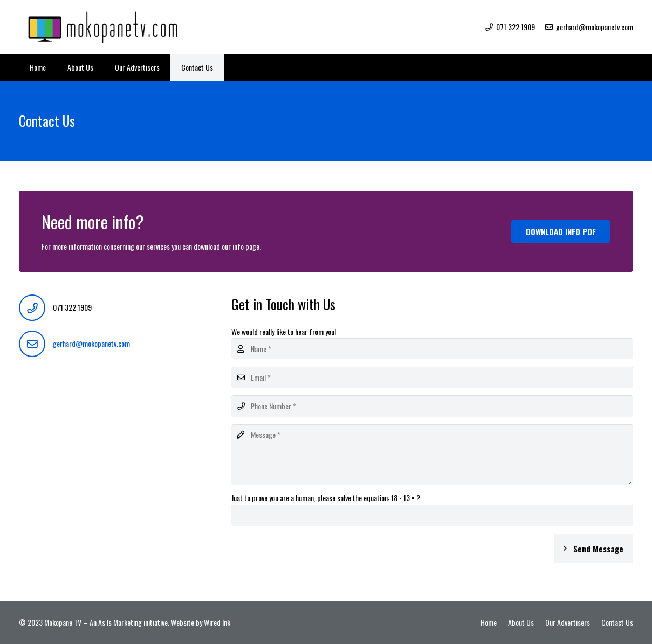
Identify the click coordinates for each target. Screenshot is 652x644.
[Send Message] (593, 549)
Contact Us (617, 622)
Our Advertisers (568, 622)
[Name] (432, 349)
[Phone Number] (432, 406)
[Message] (432, 455)
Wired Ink (217, 622)
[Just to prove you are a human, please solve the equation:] (432, 515)
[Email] (432, 377)
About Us (521, 622)
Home (489, 622)
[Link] (105, 27)
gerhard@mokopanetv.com (91, 343)
